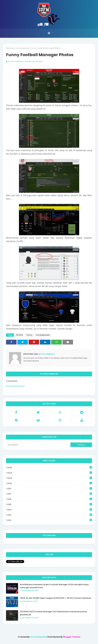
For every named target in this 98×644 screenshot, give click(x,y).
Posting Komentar (15, 386)
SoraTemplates (38, 637)
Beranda (10, 48)
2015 (50, 504)
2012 (50, 520)
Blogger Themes (72, 637)
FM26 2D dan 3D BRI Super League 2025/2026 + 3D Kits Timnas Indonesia (55, 598)
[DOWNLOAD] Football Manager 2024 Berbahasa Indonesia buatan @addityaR (53, 613)
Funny (29, 335)
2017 (50, 494)
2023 (50, 478)
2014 (50, 510)
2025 (50, 468)
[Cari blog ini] (38, 445)
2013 (50, 515)
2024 (50, 473)
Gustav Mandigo (16, 61)
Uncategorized (23, 48)
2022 (50, 483)
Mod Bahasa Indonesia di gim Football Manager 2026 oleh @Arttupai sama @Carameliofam (54, 586)
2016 (50, 499)
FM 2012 (19, 335)
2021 (50, 489)
